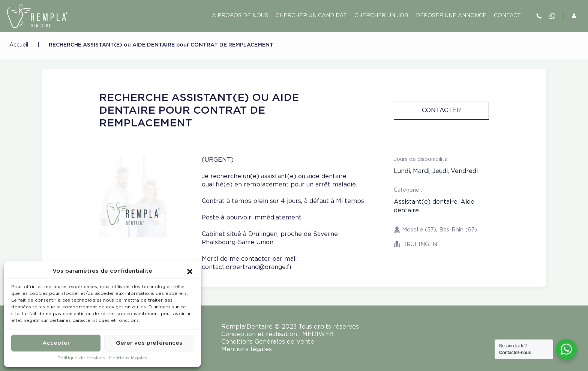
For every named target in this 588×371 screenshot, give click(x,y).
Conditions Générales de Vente (268, 342)
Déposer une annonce (451, 16)
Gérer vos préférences (149, 343)
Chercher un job (381, 16)
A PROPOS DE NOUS (240, 16)
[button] (190, 271)
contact (507, 16)
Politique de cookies (81, 358)
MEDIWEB (318, 334)
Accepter (56, 343)
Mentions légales (128, 358)
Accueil (19, 45)
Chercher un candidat (311, 16)
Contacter (441, 110)
